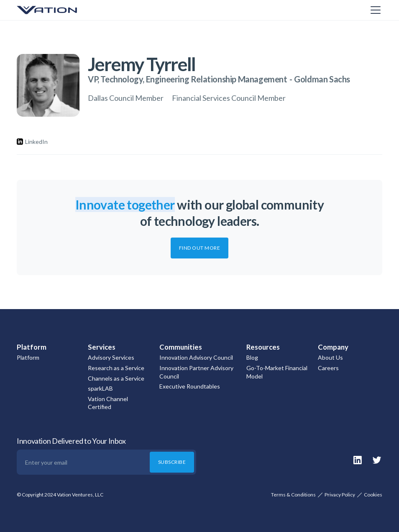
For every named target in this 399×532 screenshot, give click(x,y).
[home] (59, 10)
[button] (374, 10)
